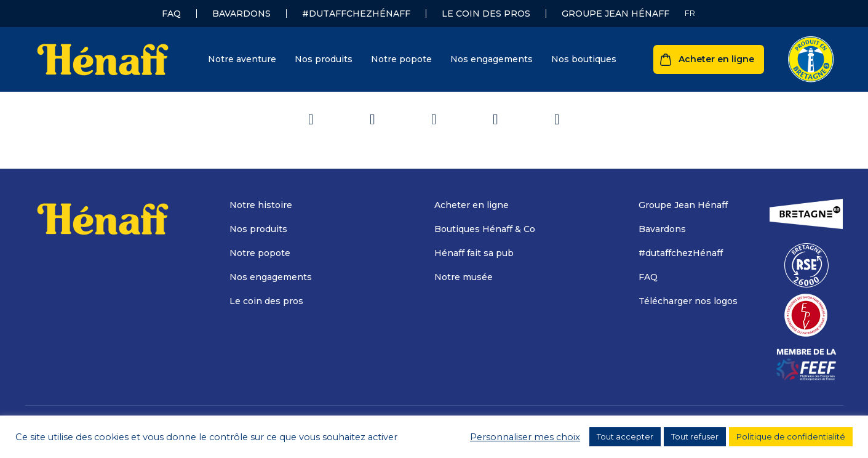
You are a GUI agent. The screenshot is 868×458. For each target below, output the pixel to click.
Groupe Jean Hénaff (615, 14)
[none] (690, 13)
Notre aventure (242, 59)
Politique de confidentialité (791, 436)
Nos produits (324, 59)
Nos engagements (492, 59)
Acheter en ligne (716, 59)
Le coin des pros (486, 14)
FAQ (171, 14)
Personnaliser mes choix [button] (525, 437)
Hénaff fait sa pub (474, 253)
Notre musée (464, 277)
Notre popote (401, 59)
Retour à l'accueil (434, 110)
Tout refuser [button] (695, 436)
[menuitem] (690, 13)
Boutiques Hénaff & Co (485, 229)
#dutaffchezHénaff (356, 14)
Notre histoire (261, 205)
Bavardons (241, 14)
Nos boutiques (584, 59)
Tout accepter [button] (625, 436)
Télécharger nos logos (688, 301)
